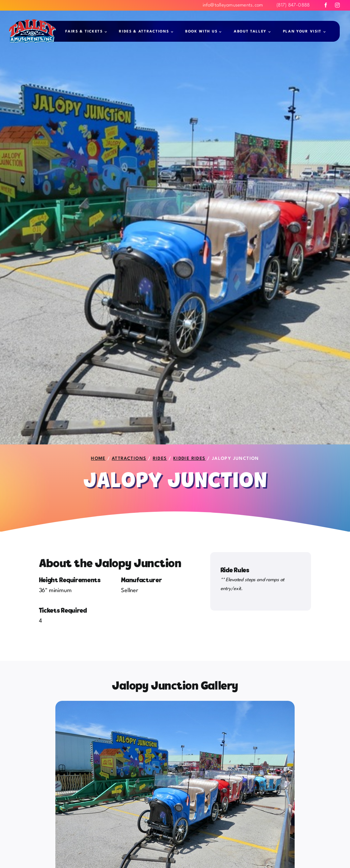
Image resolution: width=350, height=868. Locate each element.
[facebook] (326, 5)
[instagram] (337, 5)
